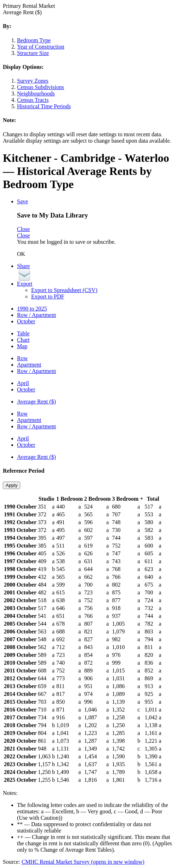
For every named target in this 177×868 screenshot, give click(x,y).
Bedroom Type (34, 40)
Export (25, 284)
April (23, 383)
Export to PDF (48, 296)
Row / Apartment (36, 315)
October (26, 321)
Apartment (29, 365)
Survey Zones (33, 81)
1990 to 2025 (32, 309)
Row (22, 358)
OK (21, 254)
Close (23, 229)
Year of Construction (41, 47)
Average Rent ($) (36, 402)
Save (22, 201)
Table (23, 333)
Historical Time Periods (44, 106)
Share (23, 266)
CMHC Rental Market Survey (83, 862)
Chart (23, 340)
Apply (12, 485)
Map (22, 346)
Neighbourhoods (36, 94)
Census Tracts (33, 100)
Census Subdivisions (41, 87)
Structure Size (33, 53)
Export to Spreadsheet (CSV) (64, 290)
